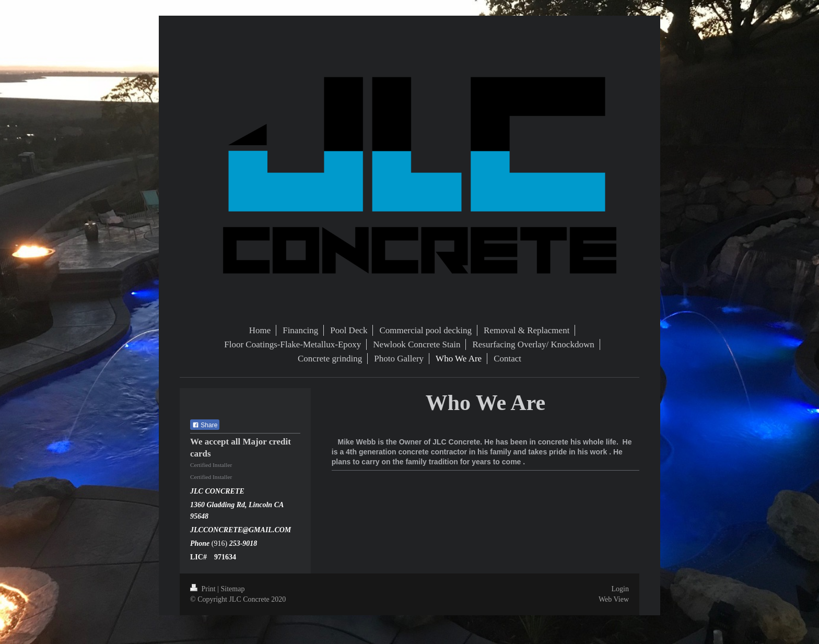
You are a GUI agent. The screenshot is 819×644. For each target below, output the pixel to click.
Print (204, 589)
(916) (220, 543)
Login (620, 589)
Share (205, 425)
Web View (614, 599)
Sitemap (233, 589)
